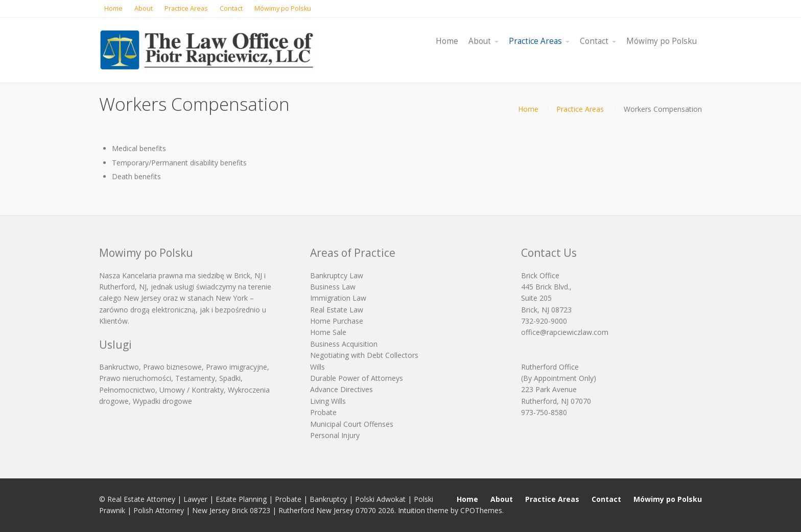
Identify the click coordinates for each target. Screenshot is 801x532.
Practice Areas (580, 109)
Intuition (411, 510)
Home (528, 109)
